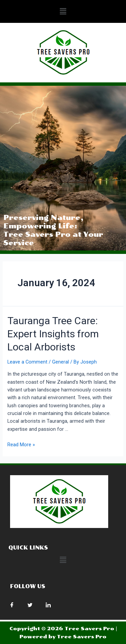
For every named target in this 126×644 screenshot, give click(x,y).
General (60, 362)
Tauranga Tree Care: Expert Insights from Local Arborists (53, 334)
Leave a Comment (27, 362)
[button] (63, 11)
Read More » (21, 445)
